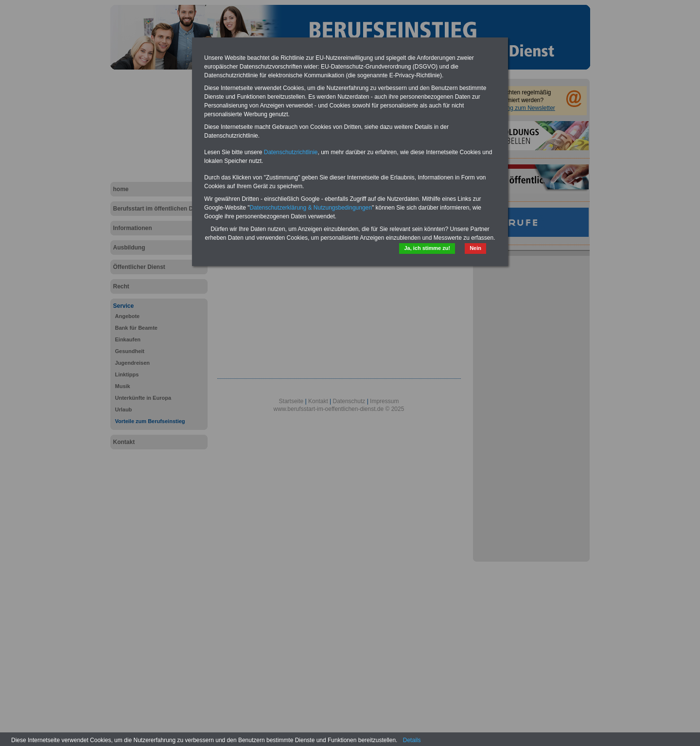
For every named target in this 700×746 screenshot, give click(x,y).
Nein (475, 248)
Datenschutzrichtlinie (291, 152)
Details (412, 740)
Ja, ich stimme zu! (427, 248)
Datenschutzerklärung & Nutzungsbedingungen (311, 208)
